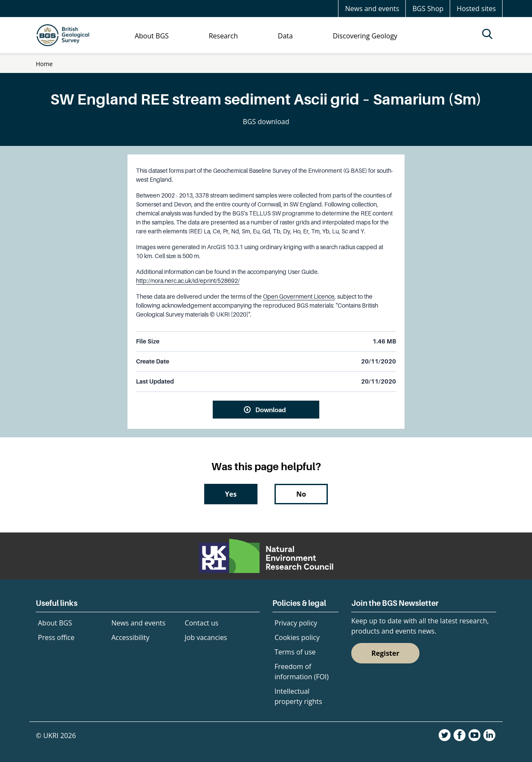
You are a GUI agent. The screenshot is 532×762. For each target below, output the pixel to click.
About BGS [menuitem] (152, 36)
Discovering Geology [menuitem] (365, 36)
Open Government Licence (299, 297)
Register (385, 653)
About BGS (55, 623)
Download (271, 410)
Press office (56, 637)
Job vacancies (206, 637)
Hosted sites (476, 9)
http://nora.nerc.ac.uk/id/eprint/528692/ (188, 281)
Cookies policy (297, 637)
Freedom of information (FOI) (302, 672)
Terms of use (295, 652)
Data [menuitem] (285, 36)
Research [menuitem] (223, 36)
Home (44, 64)
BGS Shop (428, 9)
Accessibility (130, 637)
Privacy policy (296, 623)
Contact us (201, 623)
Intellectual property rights (298, 696)
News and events (372, 9)
